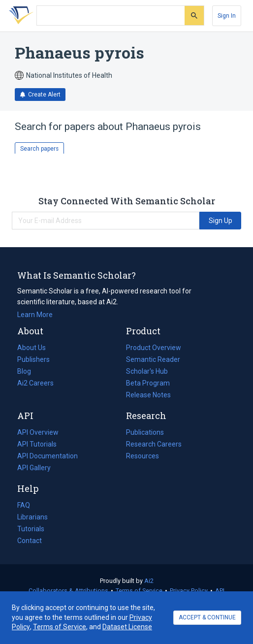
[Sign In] (227, 16)
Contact (30, 541)
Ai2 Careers (35, 383)
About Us (32, 348)
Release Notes (148, 395)
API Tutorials (37, 444)
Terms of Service (139, 591)
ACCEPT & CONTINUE (207, 617)
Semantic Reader (153, 359)
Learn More (35, 315)
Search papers (39, 149)
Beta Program (148, 383)
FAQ (24, 505)
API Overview (38, 432)
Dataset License (127, 627)
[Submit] (194, 16)
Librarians (32, 517)
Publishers (33, 359)
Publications (145, 432)
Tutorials (31, 529)
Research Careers (154, 444)
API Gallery (34, 468)
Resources (142, 456)
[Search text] (111, 16)
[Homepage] (19, 16)
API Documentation (47, 456)
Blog (28, 371)
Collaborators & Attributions (68, 591)
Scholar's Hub (147, 371)
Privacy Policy (189, 591)
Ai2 (149, 581)
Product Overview (154, 348)
